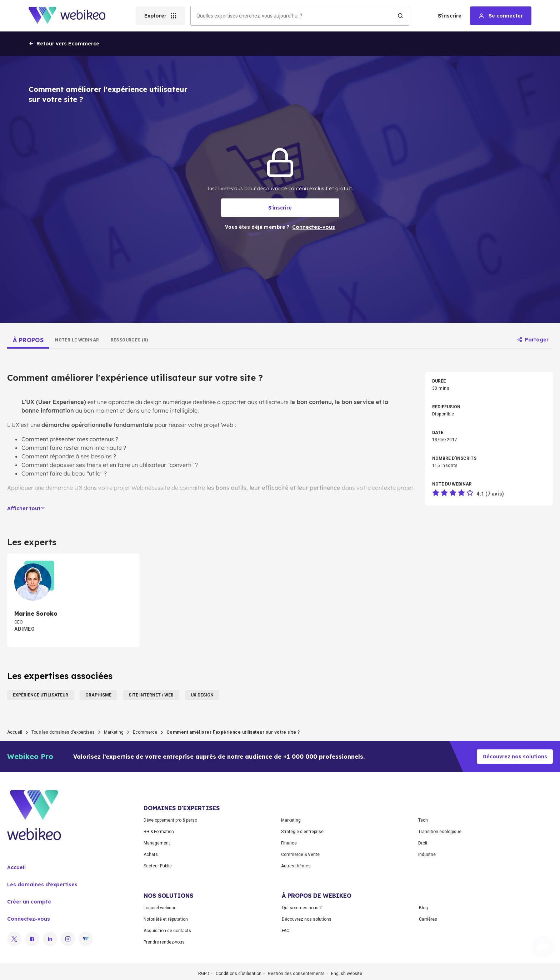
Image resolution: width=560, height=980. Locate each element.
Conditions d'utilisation (239, 974)
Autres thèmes (296, 866)
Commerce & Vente (300, 855)
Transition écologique (440, 832)
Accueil (15, 732)
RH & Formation (159, 832)
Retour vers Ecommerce (64, 44)
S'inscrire (450, 16)
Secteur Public (158, 866)
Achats (151, 855)
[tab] (28, 340)
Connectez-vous (29, 919)
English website (347, 974)
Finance (289, 843)
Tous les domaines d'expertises (63, 732)
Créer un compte (29, 902)
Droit (423, 843)
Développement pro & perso (170, 820)
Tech (423, 820)
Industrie (427, 855)
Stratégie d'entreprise (302, 832)
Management (157, 843)
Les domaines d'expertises (42, 885)
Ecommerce (145, 732)
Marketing (114, 732)
